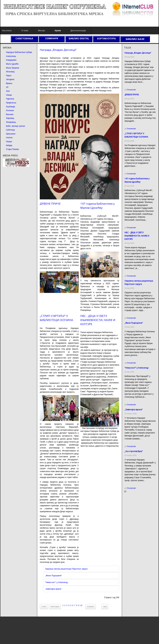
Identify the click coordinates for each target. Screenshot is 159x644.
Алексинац (11, 56)
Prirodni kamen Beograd (135, 504)
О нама (25, 31)
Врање (9, 83)
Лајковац (10, 118)
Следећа (90, 606)
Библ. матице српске (15, 126)
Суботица (10, 130)
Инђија (9, 145)
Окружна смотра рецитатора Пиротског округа (66, 569)
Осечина (10, 110)
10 (81, 605)
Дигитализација (78, 31)
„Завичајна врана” (53, 589)
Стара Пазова (12, 149)
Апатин (9, 138)
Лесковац (10, 72)
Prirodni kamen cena (133, 498)
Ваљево (10, 114)
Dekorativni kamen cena (135, 501)
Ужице (9, 95)
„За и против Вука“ (134, 451)
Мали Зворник (12, 68)
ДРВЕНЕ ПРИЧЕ (50, 204)
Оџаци (9, 142)
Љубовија (10, 107)
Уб (7, 87)
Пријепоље (11, 103)
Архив (58, 31)
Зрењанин (11, 134)
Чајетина (10, 99)
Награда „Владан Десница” (58, 50)
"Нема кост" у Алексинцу (57, 582)
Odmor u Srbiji (130, 507)
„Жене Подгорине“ (54, 576)
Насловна (7, 31)
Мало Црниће (12, 64)
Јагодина (10, 79)
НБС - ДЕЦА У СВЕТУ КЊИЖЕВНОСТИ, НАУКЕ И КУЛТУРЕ (98, 320)
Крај (105, 606)
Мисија (41, 31)
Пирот (9, 76)
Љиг (8, 91)
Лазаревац (11, 122)
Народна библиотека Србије (19, 52)
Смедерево (11, 60)
